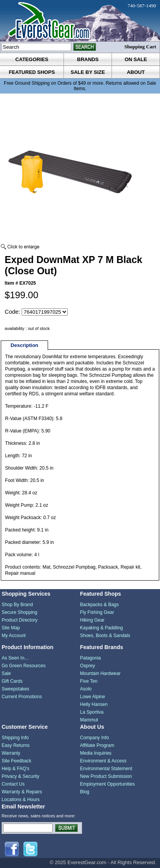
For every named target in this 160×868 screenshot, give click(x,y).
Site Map (11, 628)
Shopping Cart (140, 47)
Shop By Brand (17, 605)
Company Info (94, 738)
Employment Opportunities (107, 784)
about (136, 72)
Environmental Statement (106, 769)
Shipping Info (15, 738)
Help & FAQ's (15, 769)
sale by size (88, 72)
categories (32, 59)
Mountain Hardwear (100, 673)
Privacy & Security (20, 776)
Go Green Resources (23, 666)
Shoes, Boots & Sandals (105, 636)
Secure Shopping (19, 612)
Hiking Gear (92, 620)
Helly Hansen (94, 704)
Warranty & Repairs (22, 792)
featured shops (32, 72)
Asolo (86, 689)
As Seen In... (15, 658)
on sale (136, 59)
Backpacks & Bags (99, 605)
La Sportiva (92, 712)
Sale (6, 673)
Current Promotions (22, 697)
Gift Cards (12, 681)
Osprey (87, 666)
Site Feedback (16, 761)
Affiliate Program (97, 745)
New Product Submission (106, 776)
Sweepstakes (15, 689)
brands (88, 59)
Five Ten (89, 681)
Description (24, 345)
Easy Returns (15, 745)
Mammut (89, 720)
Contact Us (13, 784)
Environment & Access (103, 761)
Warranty (11, 753)
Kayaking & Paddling (101, 628)
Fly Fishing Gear (97, 612)
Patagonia (90, 658)
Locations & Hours (21, 800)
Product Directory (20, 620)
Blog (84, 792)
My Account (14, 636)
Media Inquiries (95, 753)
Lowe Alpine (92, 697)
